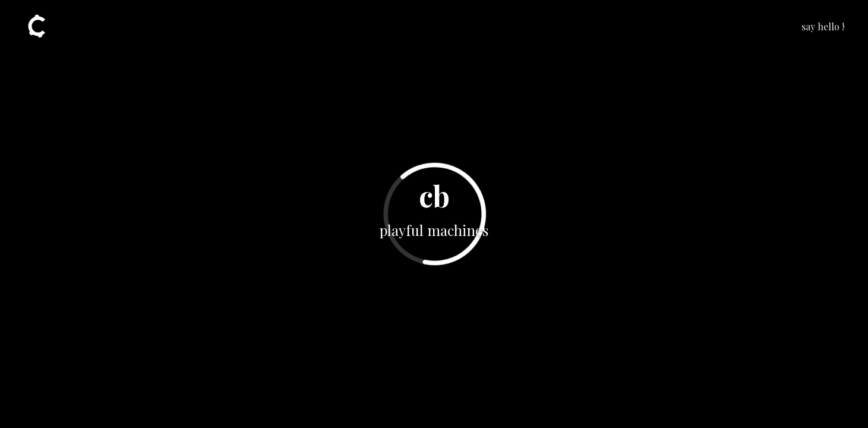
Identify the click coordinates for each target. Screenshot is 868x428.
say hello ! (823, 26)
